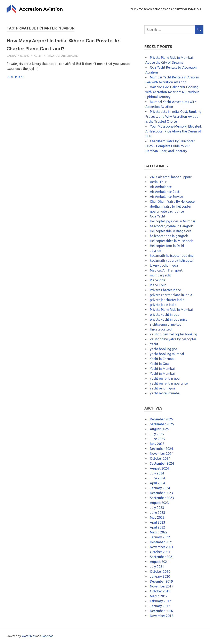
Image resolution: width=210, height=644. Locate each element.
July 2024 (157, 473)
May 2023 (157, 517)
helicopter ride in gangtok (169, 236)
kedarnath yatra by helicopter (172, 260)
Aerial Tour (158, 182)
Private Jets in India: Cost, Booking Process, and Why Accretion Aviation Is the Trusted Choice (173, 117)
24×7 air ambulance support (171, 177)
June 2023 (157, 513)
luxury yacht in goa (164, 265)
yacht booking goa (164, 349)
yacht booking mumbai (167, 354)
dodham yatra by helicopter (171, 206)
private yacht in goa (165, 315)
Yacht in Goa (159, 364)
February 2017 (160, 601)
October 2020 (160, 572)
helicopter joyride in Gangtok (171, 226)
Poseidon (48, 636)
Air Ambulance (161, 187)
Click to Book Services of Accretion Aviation (166, 9)
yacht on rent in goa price (169, 383)
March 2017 (159, 596)
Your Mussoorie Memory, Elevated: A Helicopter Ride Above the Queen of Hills (173, 131)
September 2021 (162, 557)
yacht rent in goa (162, 388)
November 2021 (162, 547)
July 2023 (157, 508)
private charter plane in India (171, 295)
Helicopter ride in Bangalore (171, 231)
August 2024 (159, 468)
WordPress (29, 636)
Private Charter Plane (63, 56)
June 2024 (157, 478)
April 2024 (157, 483)
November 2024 (162, 454)
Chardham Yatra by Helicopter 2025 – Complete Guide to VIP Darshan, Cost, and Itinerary (170, 146)
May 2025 (157, 444)
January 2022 (160, 537)
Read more (15, 77)
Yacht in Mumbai (162, 369)
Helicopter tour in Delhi (167, 246)
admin (38, 56)
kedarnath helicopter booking (172, 256)
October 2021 (160, 552)
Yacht (154, 344)
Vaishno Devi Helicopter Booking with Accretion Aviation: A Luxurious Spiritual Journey (172, 92)
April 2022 (157, 527)
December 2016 (161, 611)
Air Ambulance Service (166, 197)
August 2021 (159, 562)
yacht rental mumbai (165, 393)
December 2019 (161, 581)
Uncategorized (161, 329)
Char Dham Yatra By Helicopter (173, 201)
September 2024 (162, 463)
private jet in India (163, 305)
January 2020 (160, 576)
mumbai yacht (160, 275)
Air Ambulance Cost (165, 192)
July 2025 (157, 434)
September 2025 (162, 424)
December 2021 (161, 542)
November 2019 (162, 586)
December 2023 (161, 493)
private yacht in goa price (169, 319)
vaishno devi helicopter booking (173, 334)
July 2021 (157, 567)
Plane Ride (158, 280)
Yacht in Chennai (162, 359)
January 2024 (160, 488)
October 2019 (160, 591)
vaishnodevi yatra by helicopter (173, 339)
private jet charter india (167, 300)
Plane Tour (158, 285)
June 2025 (157, 439)
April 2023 (157, 522)
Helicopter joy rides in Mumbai (172, 221)
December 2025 (161, 419)
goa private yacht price (167, 211)
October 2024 (160, 458)
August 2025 (159, 429)
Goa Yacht (158, 216)
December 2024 (161, 449)
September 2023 (162, 498)
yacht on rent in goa (165, 378)
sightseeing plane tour (166, 324)
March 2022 (159, 532)
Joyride (155, 251)
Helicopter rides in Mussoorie (172, 241)
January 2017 (160, 606)
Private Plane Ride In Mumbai (171, 310)
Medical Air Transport (166, 270)
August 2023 (159, 503)
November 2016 (162, 616)
